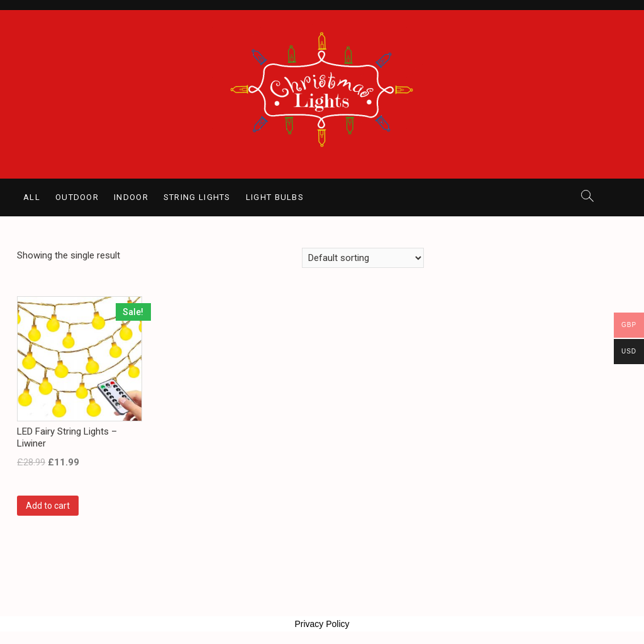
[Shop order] (363, 258)
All (32, 197)
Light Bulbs (275, 197)
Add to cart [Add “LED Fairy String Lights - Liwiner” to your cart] (48, 506)
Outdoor (77, 197)
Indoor (131, 197)
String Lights (197, 197)
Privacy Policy (322, 624)
